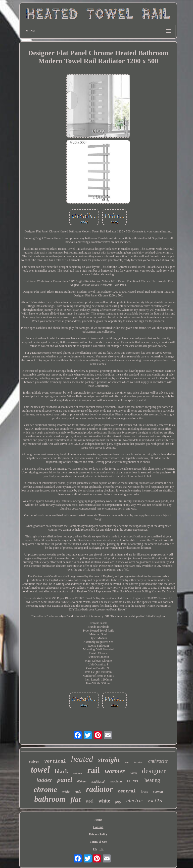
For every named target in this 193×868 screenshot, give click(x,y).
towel (40, 770)
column (78, 773)
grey (118, 802)
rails (155, 801)
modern (116, 781)
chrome (45, 789)
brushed (139, 762)
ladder (44, 780)
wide (66, 791)
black (62, 771)
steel (90, 801)
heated (82, 759)
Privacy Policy (98, 834)
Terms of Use (98, 842)
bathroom (50, 799)
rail (93, 770)
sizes (133, 773)
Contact (98, 827)
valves (34, 761)
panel (65, 780)
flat (75, 799)
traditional (98, 782)
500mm (158, 792)
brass (144, 792)
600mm (82, 781)
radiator (99, 789)
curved (133, 781)
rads (78, 792)
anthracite (158, 761)
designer (154, 771)
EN (95, 849)
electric (135, 800)
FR (102, 849)
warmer (115, 771)
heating (152, 780)
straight (109, 760)
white (104, 801)
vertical (55, 761)
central (127, 791)
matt (127, 762)
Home (98, 820)
